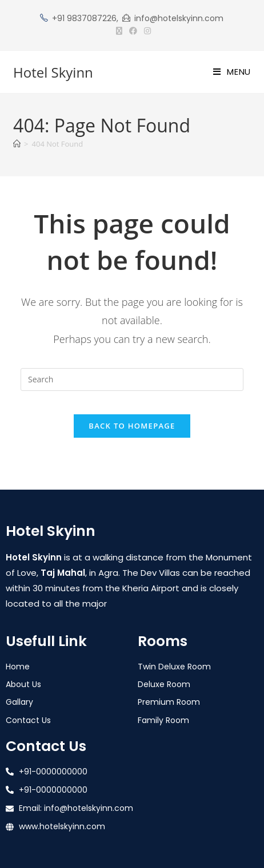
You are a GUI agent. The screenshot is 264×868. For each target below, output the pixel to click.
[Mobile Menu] (232, 72)
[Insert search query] (132, 380)
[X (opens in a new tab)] (119, 31)
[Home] (17, 144)
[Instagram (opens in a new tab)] (146, 31)
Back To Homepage (132, 426)
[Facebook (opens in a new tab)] (133, 31)
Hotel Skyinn (53, 72)
